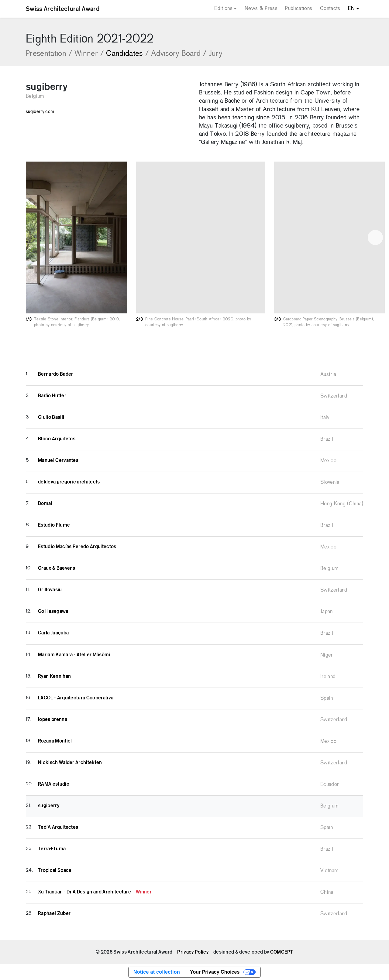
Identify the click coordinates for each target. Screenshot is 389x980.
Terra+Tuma (52, 849)
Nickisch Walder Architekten (70, 763)
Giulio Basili (51, 417)
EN (351, 9)
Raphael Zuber (54, 913)
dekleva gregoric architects (69, 482)
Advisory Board (179, 54)
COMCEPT (282, 952)
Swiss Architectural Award (63, 9)
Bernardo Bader (55, 374)
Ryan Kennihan (54, 676)
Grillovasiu (50, 590)
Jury (216, 54)
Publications (299, 9)
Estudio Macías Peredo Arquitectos (77, 547)
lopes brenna (53, 719)
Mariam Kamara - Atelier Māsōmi (74, 655)
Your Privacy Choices (215, 972)
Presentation (49, 54)
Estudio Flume (54, 525)
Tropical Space (55, 870)
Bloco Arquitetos (57, 439)
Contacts (330, 9)
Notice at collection (157, 972)
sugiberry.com (40, 112)
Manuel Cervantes (58, 460)
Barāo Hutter (52, 396)
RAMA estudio (54, 784)
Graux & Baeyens (57, 568)
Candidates (127, 54)
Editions (223, 9)
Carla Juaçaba (53, 633)
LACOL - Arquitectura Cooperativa (76, 698)
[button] (375, 237)
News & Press (261, 9)
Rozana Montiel (55, 741)
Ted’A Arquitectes (58, 827)
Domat (45, 504)
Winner (89, 54)
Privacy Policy (193, 952)
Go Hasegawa (53, 611)
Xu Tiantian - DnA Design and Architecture (95, 892)
